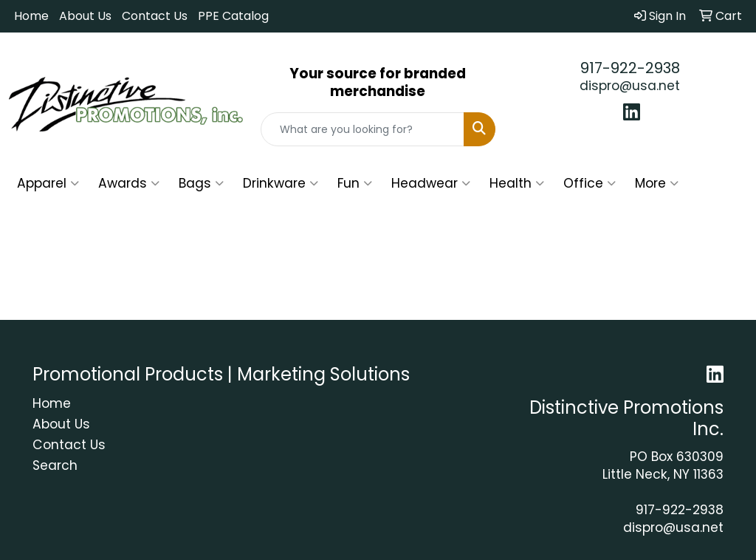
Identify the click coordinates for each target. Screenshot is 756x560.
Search (55, 465)
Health (517, 183)
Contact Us (155, 16)
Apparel (48, 183)
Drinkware (281, 183)
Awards (129, 183)
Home (31, 16)
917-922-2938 (630, 68)
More (657, 183)
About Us (85, 16)
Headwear (431, 183)
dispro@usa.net (630, 86)
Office (590, 183)
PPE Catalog (233, 16)
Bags (201, 183)
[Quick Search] (362, 129)
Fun (355, 183)
